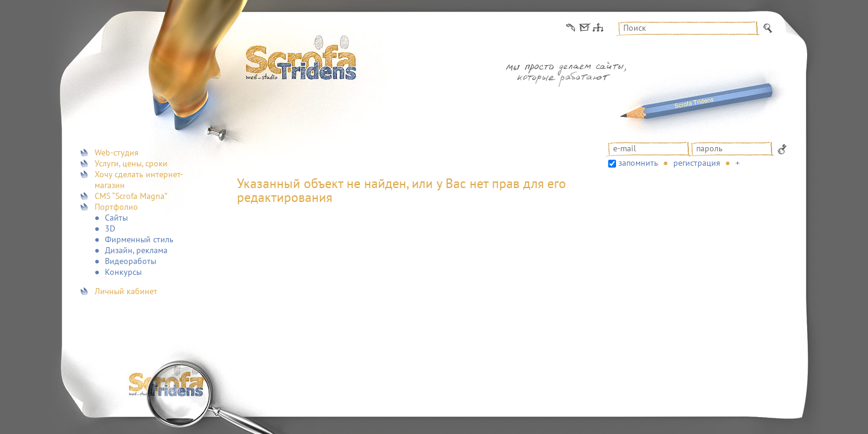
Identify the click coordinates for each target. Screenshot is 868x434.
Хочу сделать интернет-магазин (139, 180)
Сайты (116, 218)
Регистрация (697, 163)
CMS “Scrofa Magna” (131, 196)
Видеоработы (131, 261)
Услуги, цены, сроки (131, 163)
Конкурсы (123, 272)
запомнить (638, 163)
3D (110, 228)
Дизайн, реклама (136, 250)
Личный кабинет (126, 291)
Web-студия (117, 153)
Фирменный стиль (139, 239)
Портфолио (116, 207)
